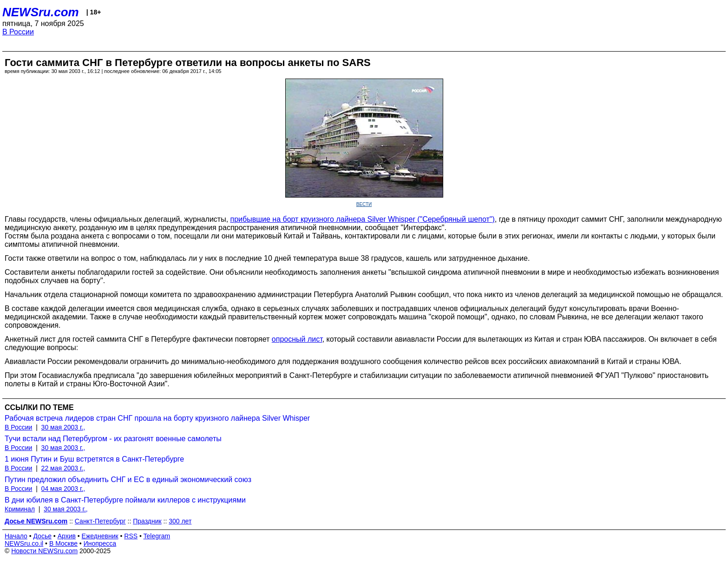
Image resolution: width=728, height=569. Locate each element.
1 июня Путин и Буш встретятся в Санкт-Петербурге (94, 459)
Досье (42, 536)
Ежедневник (100, 536)
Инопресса (100, 543)
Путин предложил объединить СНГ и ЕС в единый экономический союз (128, 480)
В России (18, 32)
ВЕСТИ (364, 204)
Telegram (157, 536)
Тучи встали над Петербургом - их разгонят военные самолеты (113, 439)
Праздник (147, 521)
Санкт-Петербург (100, 521)
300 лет (180, 521)
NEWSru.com (41, 12)
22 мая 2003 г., (63, 468)
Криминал (20, 509)
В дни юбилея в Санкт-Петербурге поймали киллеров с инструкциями (125, 500)
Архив (67, 536)
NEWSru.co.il (24, 543)
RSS (131, 536)
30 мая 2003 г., (63, 427)
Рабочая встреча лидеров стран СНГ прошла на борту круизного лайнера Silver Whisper (157, 418)
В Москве (63, 543)
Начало (16, 536)
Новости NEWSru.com (44, 551)
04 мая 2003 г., (63, 489)
